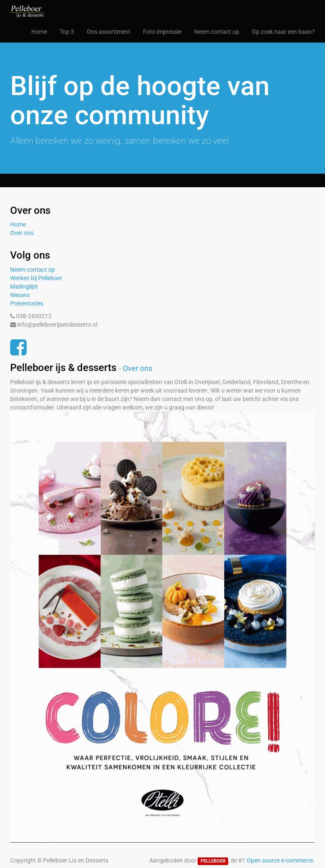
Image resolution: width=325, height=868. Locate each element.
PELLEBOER (213, 861)
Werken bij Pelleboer (36, 278)
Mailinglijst (24, 287)
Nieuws (20, 295)
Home (18, 224)
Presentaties (27, 303)
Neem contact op (33, 270)
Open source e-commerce (280, 860)
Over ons (22, 233)
